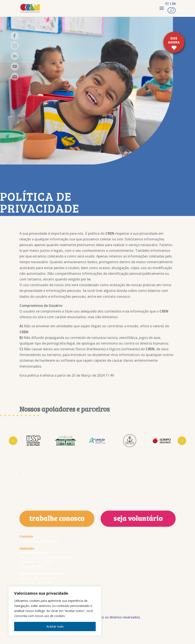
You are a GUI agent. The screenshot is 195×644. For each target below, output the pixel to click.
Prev (13, 441)
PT (167, 3)
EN (174, 3)
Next (182, 441)
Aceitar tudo (55, 626)
